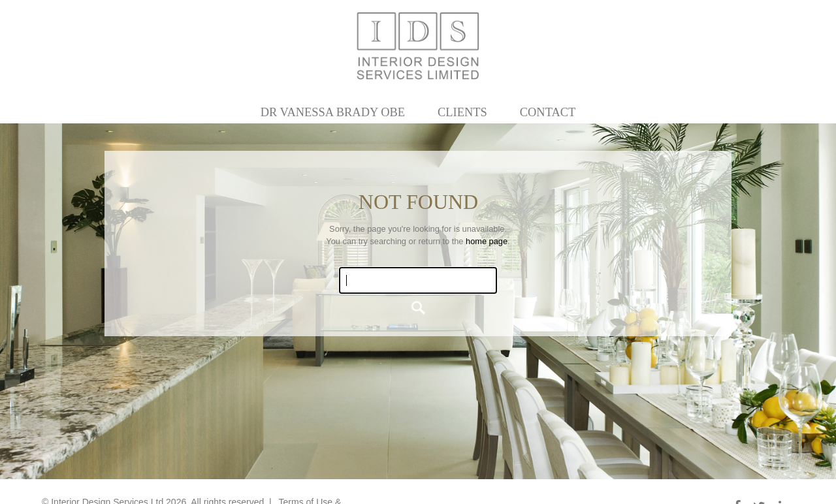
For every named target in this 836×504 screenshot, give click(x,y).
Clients (462, 112)
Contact (548, 112)
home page (487, 241)
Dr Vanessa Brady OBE (333, 112)
